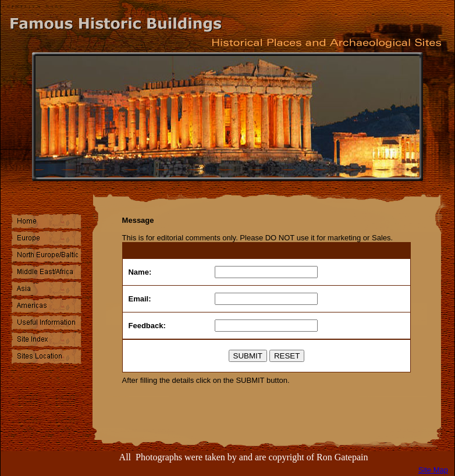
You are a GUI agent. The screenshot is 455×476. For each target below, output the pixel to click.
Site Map (433, 470)
